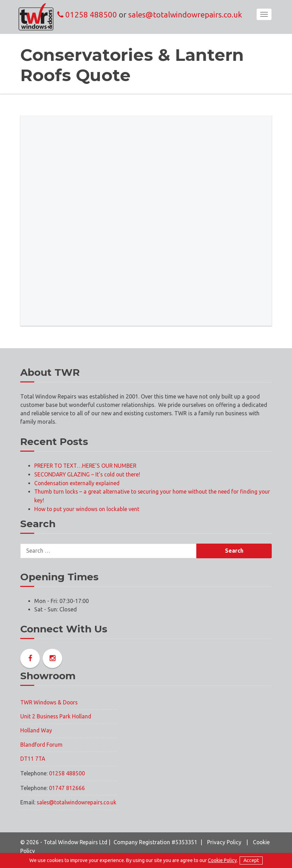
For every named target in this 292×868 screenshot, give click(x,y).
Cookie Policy (41, 850)
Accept (251, 860)
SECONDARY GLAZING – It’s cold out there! (89, 474)
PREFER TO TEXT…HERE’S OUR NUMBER (87, 466)
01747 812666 (67, 788)
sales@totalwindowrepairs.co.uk (185, 15)
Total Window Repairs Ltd (77, 841)
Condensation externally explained (78, 482)
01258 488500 (87, 15)
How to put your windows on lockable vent (88, 508)
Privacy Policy (227, 841)
